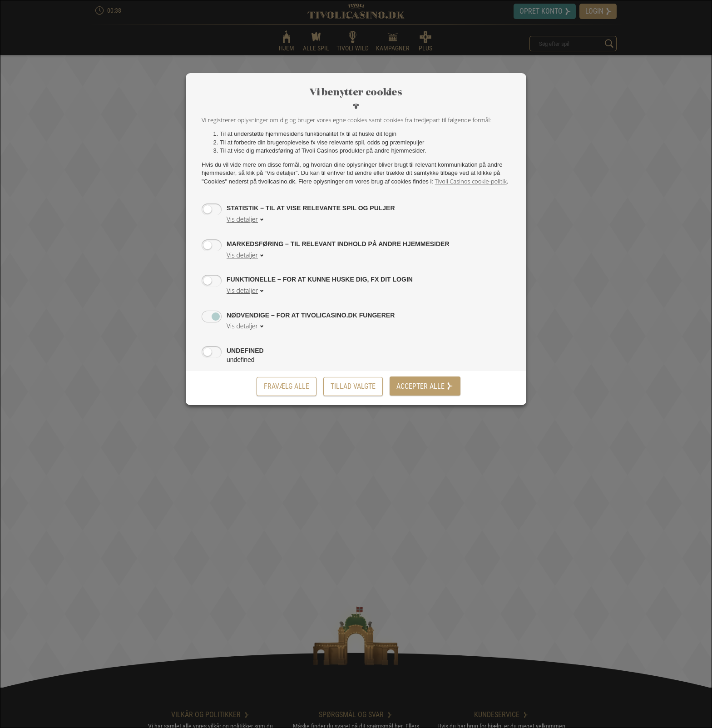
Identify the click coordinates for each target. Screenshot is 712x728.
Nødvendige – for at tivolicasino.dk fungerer (311, 315)
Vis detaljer (242, 219)
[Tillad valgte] (353, 386)
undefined (245, 350)
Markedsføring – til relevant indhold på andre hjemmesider (338, 244)
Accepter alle (425, 386)
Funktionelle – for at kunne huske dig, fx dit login (320, 279)
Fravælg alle (287, 386)
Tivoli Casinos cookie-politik (471, 181)
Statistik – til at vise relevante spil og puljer (311, 208)
